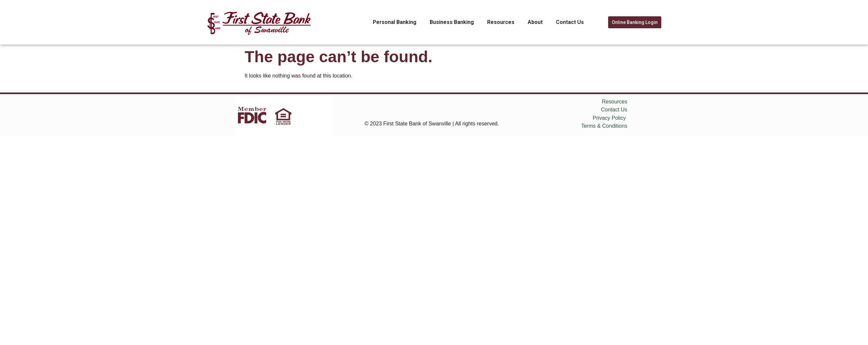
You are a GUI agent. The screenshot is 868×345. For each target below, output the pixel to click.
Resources (501, 22)
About (535, 22)
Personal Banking (395, 22)
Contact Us (570, 22)
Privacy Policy (609, 118)
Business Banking (452, 22)
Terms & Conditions (604, 126)
